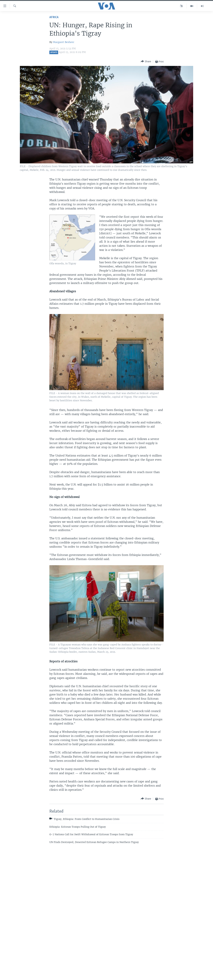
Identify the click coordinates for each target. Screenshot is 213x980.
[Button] (146, 62)
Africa (54, 17)
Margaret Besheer (64, 42)
